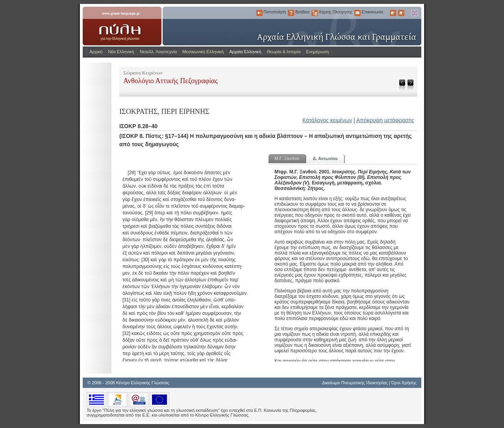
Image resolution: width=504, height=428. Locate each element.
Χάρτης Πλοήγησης (315, 13)
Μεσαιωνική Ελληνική (203, 52)
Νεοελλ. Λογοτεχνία (158, 52)
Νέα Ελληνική (121, 52)
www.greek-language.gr (122, 26)
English (414, 13)
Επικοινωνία (358, 13)
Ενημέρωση (317, 52)
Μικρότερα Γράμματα (401, 13)
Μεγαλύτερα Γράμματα (393, 13)
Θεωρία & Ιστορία (284, 52)
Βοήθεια (291, 13)
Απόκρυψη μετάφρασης (385, 120)
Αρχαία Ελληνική (245, 52)
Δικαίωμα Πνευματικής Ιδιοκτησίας (355, 383)
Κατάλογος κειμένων (327, 120)
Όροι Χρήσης (404, 383)
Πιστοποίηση (259, 13)
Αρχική (96, 52)
